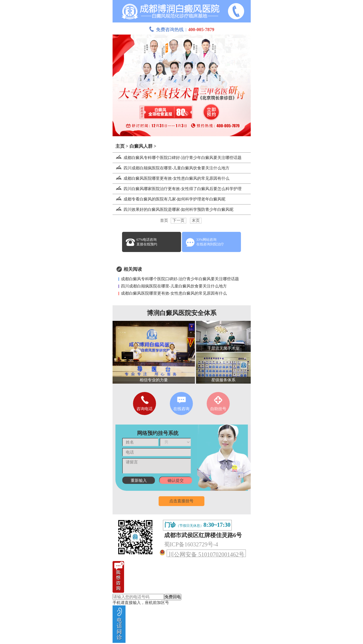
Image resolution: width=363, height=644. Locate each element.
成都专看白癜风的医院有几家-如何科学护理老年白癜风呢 (169, 199)
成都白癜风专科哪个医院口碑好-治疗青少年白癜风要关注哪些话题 (177, 158)
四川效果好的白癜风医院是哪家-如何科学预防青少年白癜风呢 (173, 210)
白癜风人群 (141, 146)
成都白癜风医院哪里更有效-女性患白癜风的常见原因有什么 (171, 178)
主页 (120, 146)
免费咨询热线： (182, 30)
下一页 (178, 220)
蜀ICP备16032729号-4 (191, 544)
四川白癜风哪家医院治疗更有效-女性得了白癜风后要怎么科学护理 (177, 189)
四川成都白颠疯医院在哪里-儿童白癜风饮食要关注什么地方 (171, 168)
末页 (196, 220)
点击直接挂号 (181, 501)
